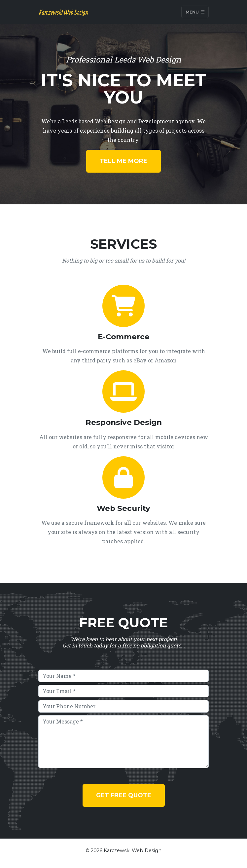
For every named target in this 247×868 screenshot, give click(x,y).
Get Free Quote (124, 795)
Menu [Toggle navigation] (195, 12)
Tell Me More (123, 161)
